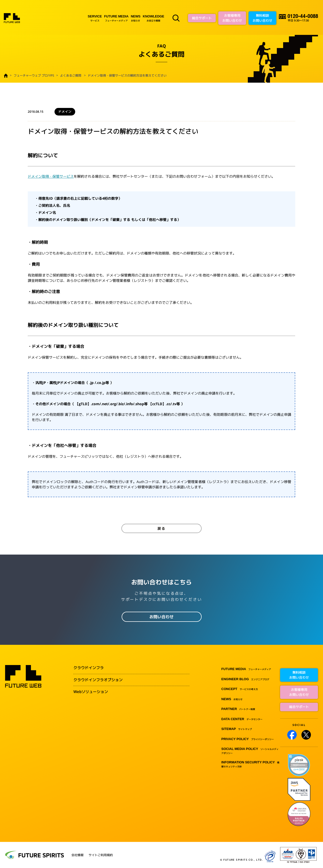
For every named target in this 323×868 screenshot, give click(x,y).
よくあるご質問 (71, 75)
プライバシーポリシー (248, 739)
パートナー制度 (238, 709)
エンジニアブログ (245, 679)
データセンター (242, 719)
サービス (95, 18)
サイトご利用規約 (101, 855)
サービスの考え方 (240, 689)
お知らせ (136, 18)
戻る (161, 528)
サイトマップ (237, 729)
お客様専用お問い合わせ (232, 18)
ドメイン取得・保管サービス (51, 176)
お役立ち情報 (154, 18)
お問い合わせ (161, 617)
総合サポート (202, 18)
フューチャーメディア (116, 18)
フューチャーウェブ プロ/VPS (34, 75)
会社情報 (77, 855)
